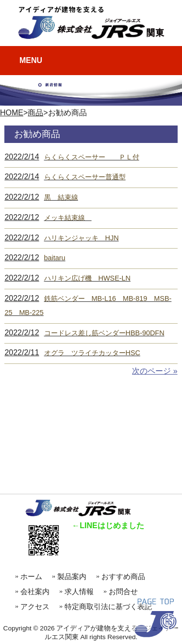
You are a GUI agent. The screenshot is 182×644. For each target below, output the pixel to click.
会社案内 (35, 591)
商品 (35, 113)
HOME (12, 113)
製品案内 (72, 576)
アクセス (35, 606)
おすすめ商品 (127, 576)
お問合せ (123, 591)
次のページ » (155, 371)
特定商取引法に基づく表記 (108, 606)
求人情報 (79, 591)
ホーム (31, 576)
